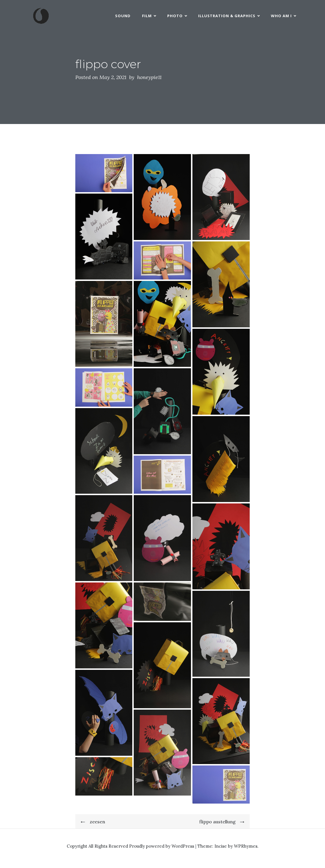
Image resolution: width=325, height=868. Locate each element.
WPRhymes (246, 846)
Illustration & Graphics (229, 16)
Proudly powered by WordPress (162, 846)
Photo (177, 16)
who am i (283, 16)
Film (149, 16)
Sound (123, 16)
